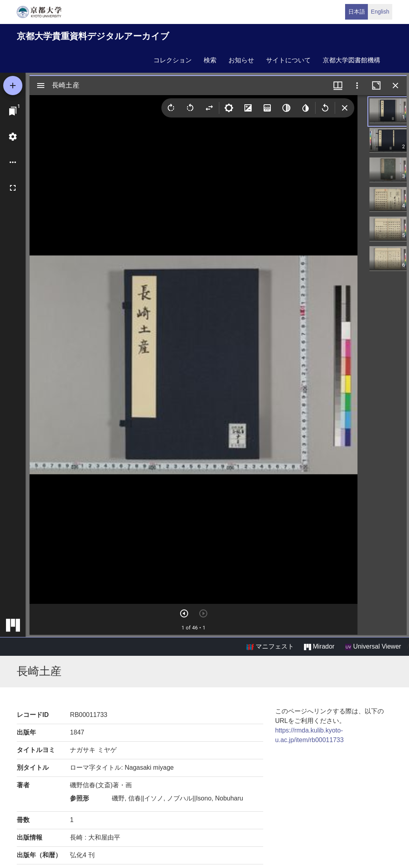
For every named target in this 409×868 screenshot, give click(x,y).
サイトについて (288, 60)
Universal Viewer (373, 647)
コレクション (173, 60)
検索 (210, 60)
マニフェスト (270, 647)
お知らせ (241, 60)
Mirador (319, 647)
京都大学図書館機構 (351, 60)
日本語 (357, 12)
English (380, 12)
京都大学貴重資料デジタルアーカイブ (93, 36)
